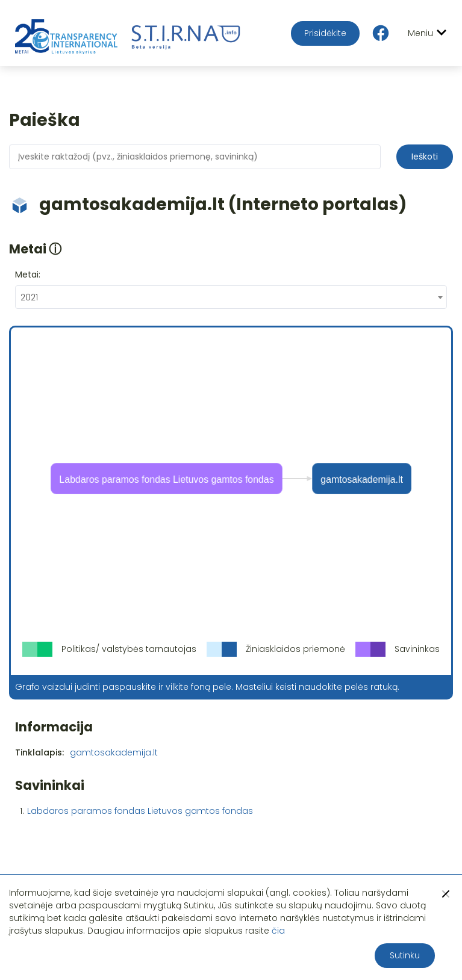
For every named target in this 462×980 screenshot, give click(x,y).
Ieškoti (425, 157)
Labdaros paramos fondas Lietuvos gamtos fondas (140, 811)
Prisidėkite (325, 33)
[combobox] (231, 297)
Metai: (28, 274)
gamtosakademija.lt (114, 752)
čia (278, 931)
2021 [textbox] (29, 297)
